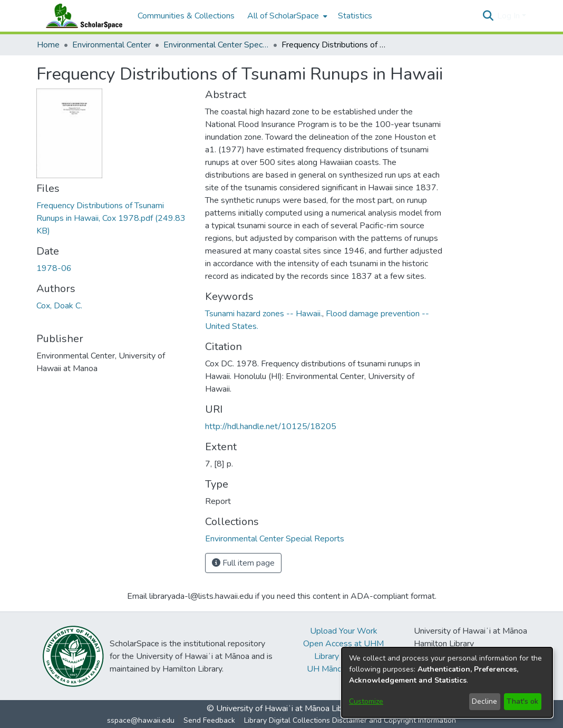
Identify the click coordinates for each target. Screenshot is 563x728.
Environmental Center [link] (111, 45)
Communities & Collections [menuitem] (186, 16)
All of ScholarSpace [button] (283, 16)
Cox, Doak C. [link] (59, 306)
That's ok (522, 701)
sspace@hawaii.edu (141, 720)
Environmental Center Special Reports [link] (216, 45)
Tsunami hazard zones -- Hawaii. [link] (264, 314)
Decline (484, 701)
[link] (111, 218)
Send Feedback (209, 720)
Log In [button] (509, 16)
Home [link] (48, 45)
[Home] (82, 16)
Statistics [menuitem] (355, 16)
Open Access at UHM (343, 644)
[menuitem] (286, 16)
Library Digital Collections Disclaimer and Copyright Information (350, 720)
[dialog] (447, 682)
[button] (488, 16)
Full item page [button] (243, 563)
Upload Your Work (344, 631)
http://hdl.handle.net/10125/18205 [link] (271, 426)
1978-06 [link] (54, 268)
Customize (366, 701)
